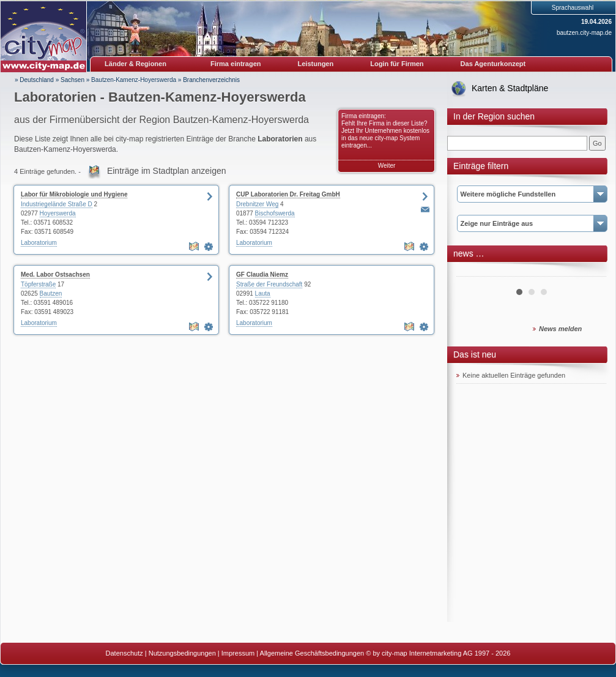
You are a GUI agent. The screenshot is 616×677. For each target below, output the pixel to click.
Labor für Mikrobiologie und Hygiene (74, 194)
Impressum (238, 653)
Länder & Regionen (135, 64)
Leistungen (316, 64)
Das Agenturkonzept (493, 64)
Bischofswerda (275, 213)
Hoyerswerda (58, 213)
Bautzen (51, 294)
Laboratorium (39, 243)
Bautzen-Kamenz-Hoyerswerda (134, 80)
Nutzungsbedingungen (182, 653)
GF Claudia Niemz (262, 275)
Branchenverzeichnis (211, 80)
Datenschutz (124, 653)
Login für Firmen (397, 64)
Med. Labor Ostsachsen (55, 275)
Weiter (387, 166)
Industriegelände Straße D (57, 204)
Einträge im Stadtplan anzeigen (167, 171)
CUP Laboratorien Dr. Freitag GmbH (288, 194)
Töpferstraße (38, 284)
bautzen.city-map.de (584, 33)
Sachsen (72, 80)
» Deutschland (34, 80)
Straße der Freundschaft (269, 284)
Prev (472, 272)
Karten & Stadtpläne (510, 88)
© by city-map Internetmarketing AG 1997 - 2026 (438, 653)
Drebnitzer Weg (257, 204)
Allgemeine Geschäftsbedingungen (312, 653)
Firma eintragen (236, 64)
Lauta (263, 294)
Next (590, 272)
